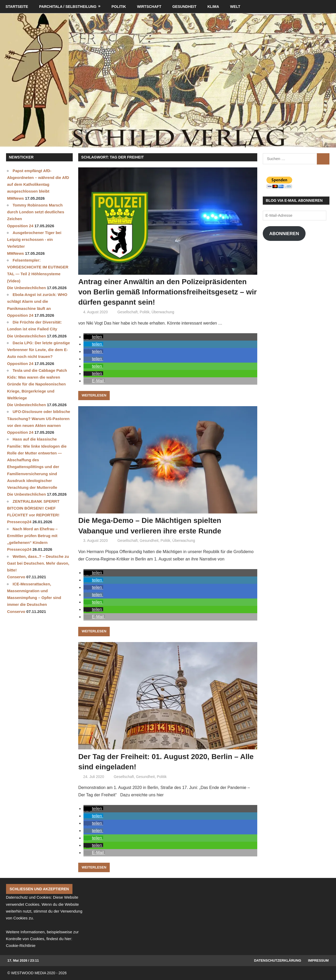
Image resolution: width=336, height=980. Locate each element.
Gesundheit (184, 7)
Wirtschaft (149, 7)
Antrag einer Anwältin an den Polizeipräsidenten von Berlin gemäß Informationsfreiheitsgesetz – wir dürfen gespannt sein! (167, 292)
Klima (213, 7)
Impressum (318, 960)
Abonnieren (284, 234)
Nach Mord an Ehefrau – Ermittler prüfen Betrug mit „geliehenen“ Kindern (32, 536)
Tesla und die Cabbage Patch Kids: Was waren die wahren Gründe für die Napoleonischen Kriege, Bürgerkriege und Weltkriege (37, 384)
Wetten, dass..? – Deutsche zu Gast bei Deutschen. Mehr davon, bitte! (38, 563)
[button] (93, 337)
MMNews (15, 198)
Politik (119, 7)
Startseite (17, 7)
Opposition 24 (20, 226)
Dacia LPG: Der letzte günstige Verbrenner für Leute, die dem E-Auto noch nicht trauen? (38, 350)
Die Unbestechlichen (27, 288)
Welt (235, 7)
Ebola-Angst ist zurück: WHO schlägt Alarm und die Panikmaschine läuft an (37, 301)
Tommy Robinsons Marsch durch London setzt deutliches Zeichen (36, 212)
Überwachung (163, 312)
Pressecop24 (19, 522)
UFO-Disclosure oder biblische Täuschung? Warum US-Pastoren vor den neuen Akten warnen (39, 419)
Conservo (16, 577)
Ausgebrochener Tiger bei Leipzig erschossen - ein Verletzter (34, 240)
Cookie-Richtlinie (21, 945)
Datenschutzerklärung (278, 960)
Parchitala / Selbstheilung (68, 7)
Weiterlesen (94, 395)
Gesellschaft (127, 312)
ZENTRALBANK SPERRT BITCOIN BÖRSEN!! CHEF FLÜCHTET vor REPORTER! (33, 508)
